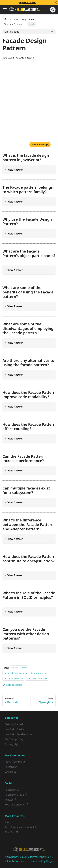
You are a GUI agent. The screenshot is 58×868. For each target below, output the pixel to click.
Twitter (10, 800)
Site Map (11, 832)
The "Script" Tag (14, 739)
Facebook (12, 790)
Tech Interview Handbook (21, 827)
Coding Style (12, 744)
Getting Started (14, 724)
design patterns (39, 673)
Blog (8, 822)
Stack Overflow (15, 762)
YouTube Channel (16, 805)
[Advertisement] (29, 99)
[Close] (56, 2)
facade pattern (19, 668)
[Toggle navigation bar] (5, 10)
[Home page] (5, 19)
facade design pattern (15, 673)
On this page (12, 32)
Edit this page (12, 685)
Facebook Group (16, 795)
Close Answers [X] (40, 145)
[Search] (53, 10)
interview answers (13, 678)
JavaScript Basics (15, 729)
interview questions (37, 678)
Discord (11, 767)
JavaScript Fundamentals (19, 734)
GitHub (10, 772)
